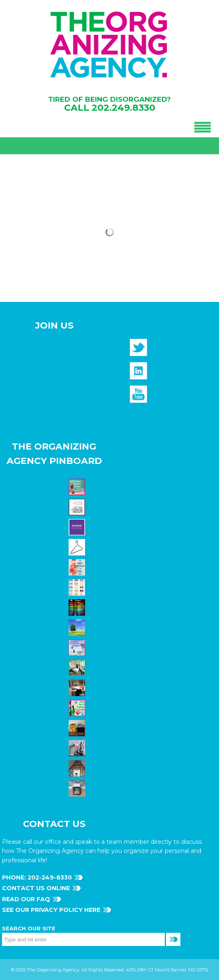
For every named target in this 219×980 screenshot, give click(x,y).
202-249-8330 (49, 877)
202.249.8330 (123, 108)
